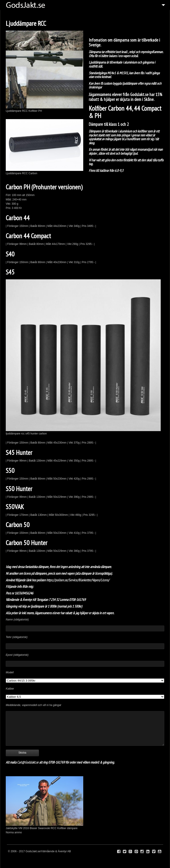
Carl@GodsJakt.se (28, 762)
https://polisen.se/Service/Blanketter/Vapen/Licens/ (78, 580)
